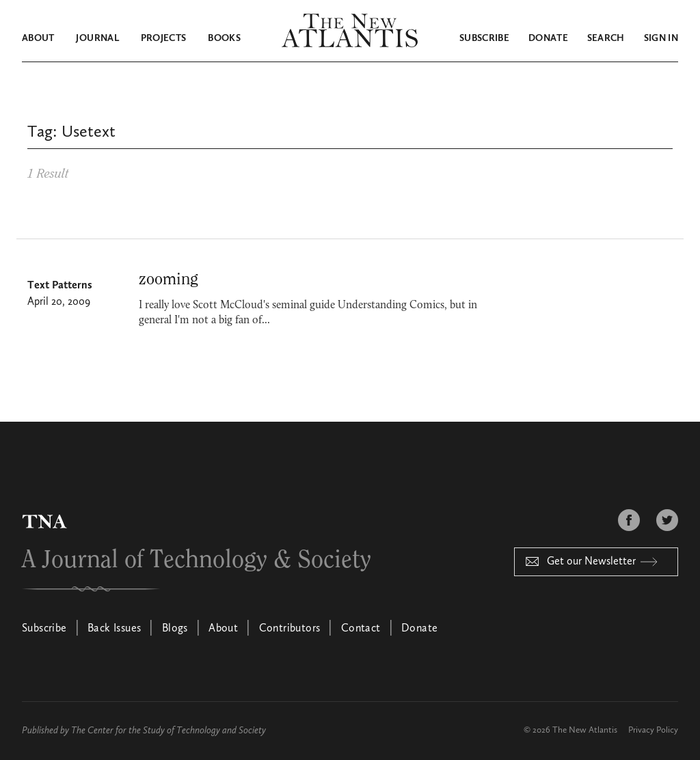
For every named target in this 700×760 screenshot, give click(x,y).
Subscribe (484, 38)
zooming (169, 280)
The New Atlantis (585, 730)
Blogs (175, 629)
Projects (164, 38)
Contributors (290, 629)
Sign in (661, 38)
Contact (361, 629)
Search (606, 38)
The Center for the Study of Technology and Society (169, 731)
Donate (548, 38)
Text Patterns (60, 286)
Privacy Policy (653, 730)
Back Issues (114, 629)
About (38, 38)
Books (224, 38)
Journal (97, 38)
